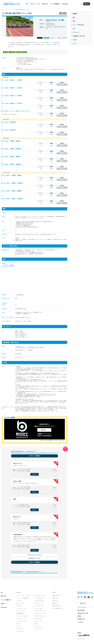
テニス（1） (19, 627)
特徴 (74, 21)
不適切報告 (28, 471)
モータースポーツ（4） (22, 622)
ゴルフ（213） (20, 602)
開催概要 (75, 14)
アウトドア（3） (38, 622)
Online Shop (65, 4)
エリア (38, 4)
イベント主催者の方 (55, 4)
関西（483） (55, 604)
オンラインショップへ (60, 440)
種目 (74, 17)
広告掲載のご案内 (81, 620)
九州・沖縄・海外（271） (58, 609)
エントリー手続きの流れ (79, 25)
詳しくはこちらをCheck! (46, 440)
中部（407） (55, 602)
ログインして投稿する (35, 456)
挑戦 (15, 499)
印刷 (65, 38)
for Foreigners (80, 623)
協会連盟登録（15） (21, 614)
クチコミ (75, 43)
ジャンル (32, 4)
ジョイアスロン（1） (39, 630)
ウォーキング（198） (39, 602)
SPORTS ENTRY (12, 4)
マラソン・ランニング (10, 10)
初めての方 (45, 4)
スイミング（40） (38, 609)
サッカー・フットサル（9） (23, 617)
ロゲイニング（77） (39, 604)
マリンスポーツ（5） (21, 620)
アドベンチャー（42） (21, 609)
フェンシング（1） (39, 627)
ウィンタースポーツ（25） (40, 612)
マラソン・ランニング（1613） (23, 597)
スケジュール (76, 32)
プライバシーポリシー (82, 608)
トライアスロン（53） (39, 607)
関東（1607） (55, 599)
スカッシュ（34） (20, 612)
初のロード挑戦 (17, 481)
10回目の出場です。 (19, 535)
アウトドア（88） (20, 604)
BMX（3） (19, 625)
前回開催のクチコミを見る (35, 559)
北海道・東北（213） (57, 597)
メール (60, 38)
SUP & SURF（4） (38, 620)
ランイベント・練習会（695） (23, 599)
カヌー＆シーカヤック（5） (40, 617)
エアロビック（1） (21, 630)
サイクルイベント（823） (40, 597)
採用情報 (79, 617)
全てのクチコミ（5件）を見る (35, 556)
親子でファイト (17, 517)
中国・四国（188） (57, 607)
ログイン (87, 4)
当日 (74, 29)
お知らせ (3, 605)
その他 (74, 40)
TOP (27, 4)
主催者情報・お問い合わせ (79, 36)
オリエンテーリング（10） (40, 614)
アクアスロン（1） (21, 632)
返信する (35, 474)
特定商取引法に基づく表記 (83, 614)
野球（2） (37, 625)
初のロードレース (18, 464)
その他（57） (19, 607)
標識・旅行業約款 (81, 611)
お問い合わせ (83, 604)
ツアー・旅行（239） (39, 599)
